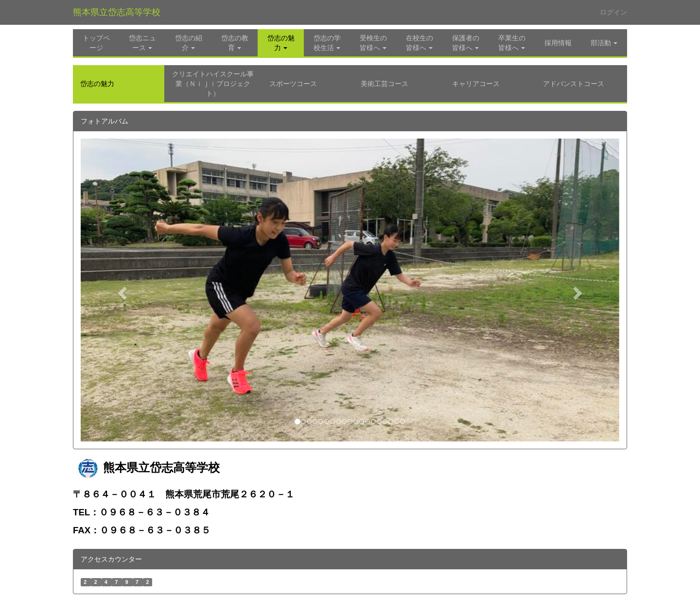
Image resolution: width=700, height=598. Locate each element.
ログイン (613, 12)
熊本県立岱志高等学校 (117, 12)
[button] (281, 43)
